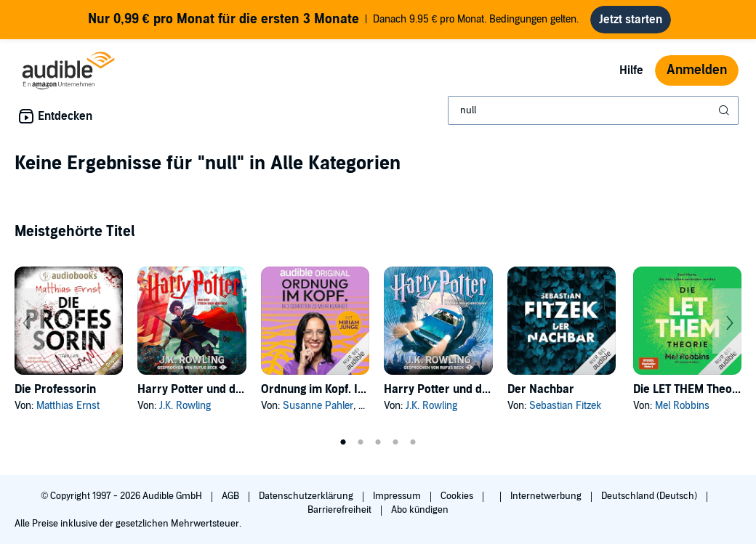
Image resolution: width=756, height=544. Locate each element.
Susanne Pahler (318, 406)
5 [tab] (413, 442)
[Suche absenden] (725, 110)
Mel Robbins (682, 406)
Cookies (458, 496)
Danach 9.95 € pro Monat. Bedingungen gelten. (334, 20)
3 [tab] (378, 442)
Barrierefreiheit (341, 510)
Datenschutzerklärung (307, 496)
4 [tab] (395, 442)
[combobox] (593, 110)
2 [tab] (361, 442)
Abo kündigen (420, 510)
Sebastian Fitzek (565, 406)
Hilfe (631, 70)
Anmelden (697, 70)
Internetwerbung (547, 496)
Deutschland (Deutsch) (650, 496)
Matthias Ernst (68, 406)
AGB (232, 496)
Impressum (398, 496)
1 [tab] (343, 442)
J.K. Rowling (185, 406)
